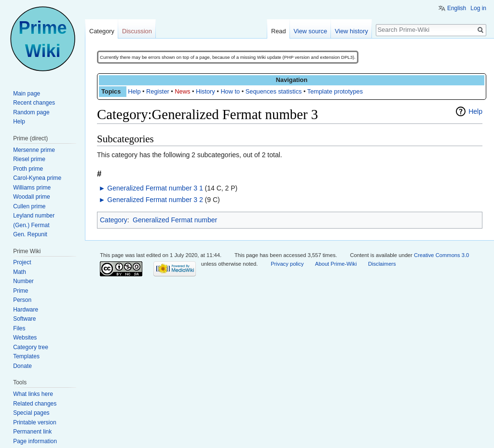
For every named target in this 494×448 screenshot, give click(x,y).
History (206, 91)
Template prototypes (335, 91)
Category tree (31, 347)
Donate (22, 366)
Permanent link (32, 432)
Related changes (35, 404)
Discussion (137, 31)
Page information (35, 441)
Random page (31, 112)
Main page (27, 94)
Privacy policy (287, 264)
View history (351, 31)
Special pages (31, 413)
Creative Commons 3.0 (441, 255)
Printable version (34, 422)
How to (230, 91)
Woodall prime (31, 197)
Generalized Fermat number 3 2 (155, 200)
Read (279, 31)
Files (19, 328)
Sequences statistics (274, 91)
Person (22, 300)
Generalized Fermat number (175, 220)
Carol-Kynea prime (37, 178)
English (457, 8)
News (182, 91)
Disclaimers (382, 264)
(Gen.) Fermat (31, 225)
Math (20, 272)
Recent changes (34, 103)
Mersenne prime (34, 150)
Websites (25, 338)
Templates (26, 356)
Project (22, 262)
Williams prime (32, 188)
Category (114, 220)
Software (24, 319)
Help (134, 91)
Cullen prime (29, 206)
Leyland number (34, 216)
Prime (21, 291)
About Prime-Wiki (336, 264)
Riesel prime (29, 159)
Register (158, 91)
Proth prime (28, 169)
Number (23, 281)
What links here (33, 394)
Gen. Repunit (30, 234)
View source (310, 31)
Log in (478, 8)
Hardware (26, 310)
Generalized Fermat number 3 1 (155, 188)
